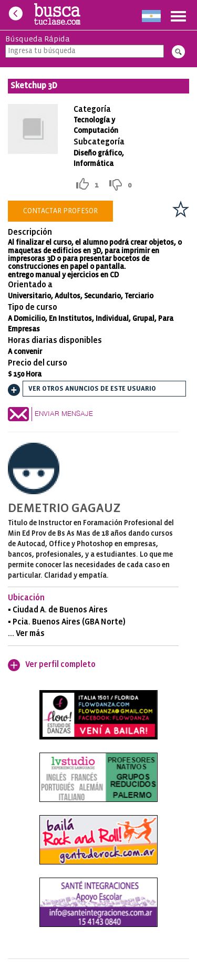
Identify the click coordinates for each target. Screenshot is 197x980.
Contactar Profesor (60, 211)
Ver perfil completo (60, 665)
